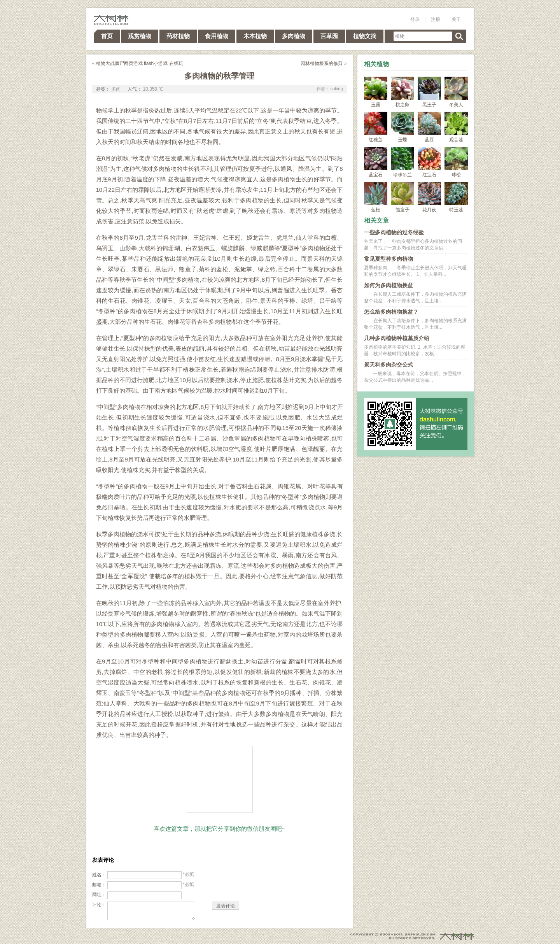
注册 (436, 19)
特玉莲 (456, 197)
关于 (456, 19)
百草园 (329, 36)
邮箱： (99, 885)
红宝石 (429, 162)
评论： (99, 905)
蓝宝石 (376, 162)
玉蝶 (402, 127)
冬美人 (456, 92)
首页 (107, 36)
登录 (415, 19)
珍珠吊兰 (402, 162)
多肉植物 (294, 36)
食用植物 (217, 36)
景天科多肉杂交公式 (388, 365)
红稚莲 (376, 127)
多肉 (116, 89)
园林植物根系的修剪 (322, 63)
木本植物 (255, 36)
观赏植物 (140, 36)
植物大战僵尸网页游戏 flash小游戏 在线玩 (140, 63)
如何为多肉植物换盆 (388, 285)
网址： (99, 895)
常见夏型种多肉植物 (388, 259)
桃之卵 (402, 92)
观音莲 (456, 127)
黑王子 (429, 92)
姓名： (99, 875)
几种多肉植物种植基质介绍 (397, 338)
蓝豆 (429, 127)
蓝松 (376, 197)
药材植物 (178, 36)
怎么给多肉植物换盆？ (391, 312)
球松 (456, 162)
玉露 (376, 92)
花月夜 (429, 197)
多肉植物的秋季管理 (219, 76)
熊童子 (402, 197)
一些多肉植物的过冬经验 (394, 232)
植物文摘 (365, 36)
